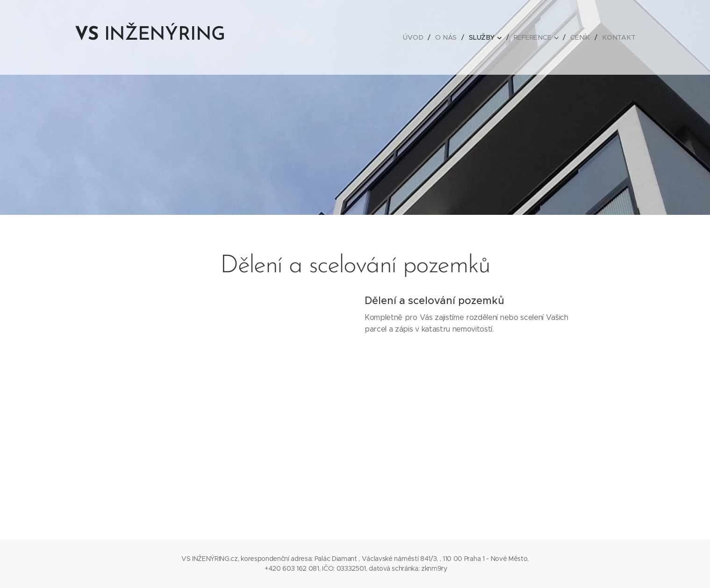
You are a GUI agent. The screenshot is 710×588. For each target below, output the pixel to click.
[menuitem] (418, 37)
